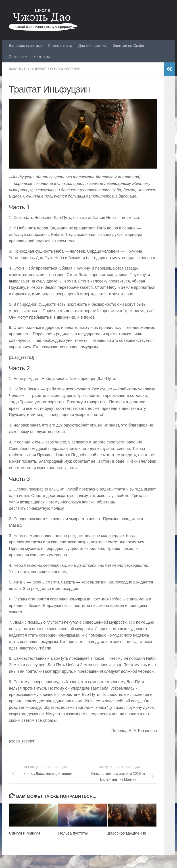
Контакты (41, 57)
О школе (16, 57)
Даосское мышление (127, 833)
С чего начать (60, 46)
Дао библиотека (92, 46)
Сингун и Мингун (24, 833)
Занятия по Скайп (128, 46)
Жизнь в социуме (28, 69)
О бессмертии (65, 69)
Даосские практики (25, 46)
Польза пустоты (73, 833)
